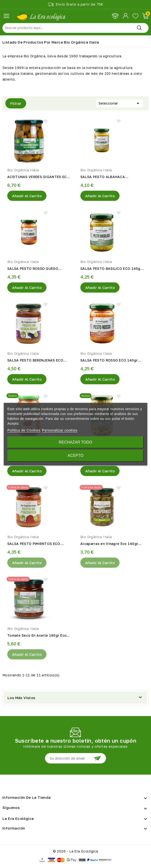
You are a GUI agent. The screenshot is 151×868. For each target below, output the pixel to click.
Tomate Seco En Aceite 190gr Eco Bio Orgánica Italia (37, 636)
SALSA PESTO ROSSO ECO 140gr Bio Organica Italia (109, 361)
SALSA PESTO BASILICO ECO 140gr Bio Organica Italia (111, 269)
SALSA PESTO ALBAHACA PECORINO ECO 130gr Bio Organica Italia (111, 177)
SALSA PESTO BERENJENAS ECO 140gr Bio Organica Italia (35, 361)
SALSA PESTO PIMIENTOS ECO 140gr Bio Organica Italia (34, 544)
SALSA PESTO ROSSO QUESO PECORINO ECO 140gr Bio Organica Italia (38, 269)
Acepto (75, 456)
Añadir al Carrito (27, 196)
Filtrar (13, 103)
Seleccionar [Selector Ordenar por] (120, 103)
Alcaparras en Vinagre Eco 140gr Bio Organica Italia (109, 544)
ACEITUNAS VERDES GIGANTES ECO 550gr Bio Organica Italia (38, 177)
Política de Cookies (24, 430)
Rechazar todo (75, 442)
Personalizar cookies (60, 430)
